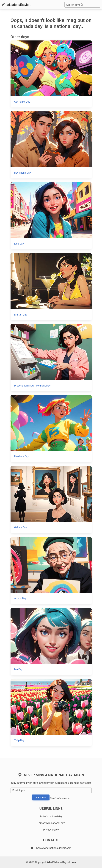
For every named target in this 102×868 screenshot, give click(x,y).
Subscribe (41, 797)
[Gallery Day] (51, 500)
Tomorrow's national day (51, 823)
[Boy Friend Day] (51, 145)
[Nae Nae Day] (51, 429)
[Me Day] (51, 642)
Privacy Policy (51, 830)
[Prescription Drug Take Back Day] (51, 358)
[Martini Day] (51, 287)
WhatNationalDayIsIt (16, 5)
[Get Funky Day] (51, 74)
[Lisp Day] (51, 216)
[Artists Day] (51, 571)
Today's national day (51, 817)
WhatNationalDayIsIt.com (61, 862)
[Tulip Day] (51, 713)
